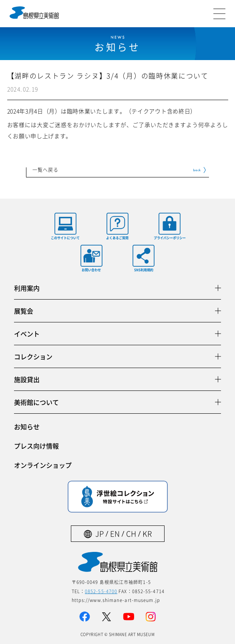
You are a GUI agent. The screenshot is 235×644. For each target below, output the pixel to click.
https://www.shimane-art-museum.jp (116, 600)
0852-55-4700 (101, 591)
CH (131, 534)
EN (115, 534)
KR (147, 534)
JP (99, 534)
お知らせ (27, 427)
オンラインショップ (43, 465)
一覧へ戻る (46, 170)
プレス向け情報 (36, 446)
